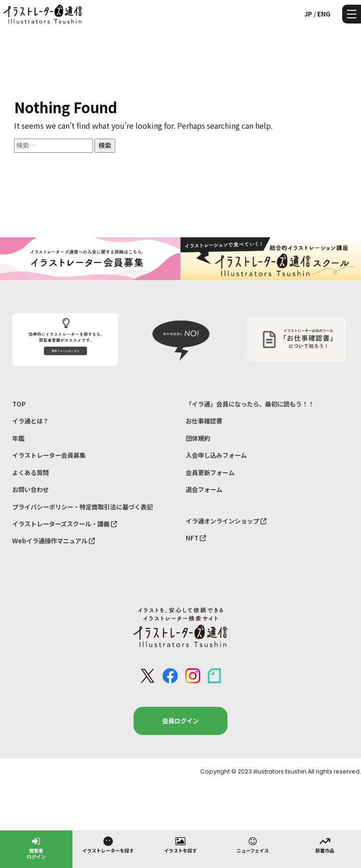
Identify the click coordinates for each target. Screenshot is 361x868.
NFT (196, 538)
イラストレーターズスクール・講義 (65, 524)
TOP (19, 404)
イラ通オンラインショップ (226, 521)
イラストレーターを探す (108, 845)
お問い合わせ (31, 489)
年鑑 (18, 438)
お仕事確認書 (204, 421)
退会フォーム (204, 489)
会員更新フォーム (210, 473)
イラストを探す (180, 845)
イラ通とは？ (31, 421)
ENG (324, 14)
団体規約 (198, 438)
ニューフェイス (253, 845)
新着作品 (325, 845)
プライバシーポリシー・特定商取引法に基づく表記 (82, 507)
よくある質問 (31, 473)
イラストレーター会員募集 (49, 455)
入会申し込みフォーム (216, 455)
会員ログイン (180, 721)
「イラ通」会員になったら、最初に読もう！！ (250, 404)
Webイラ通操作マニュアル (54, 541)
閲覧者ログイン (36, 848)
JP (308, 14)
